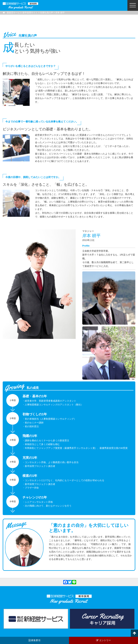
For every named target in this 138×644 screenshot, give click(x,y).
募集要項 (35, 640)
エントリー (103, 640)
